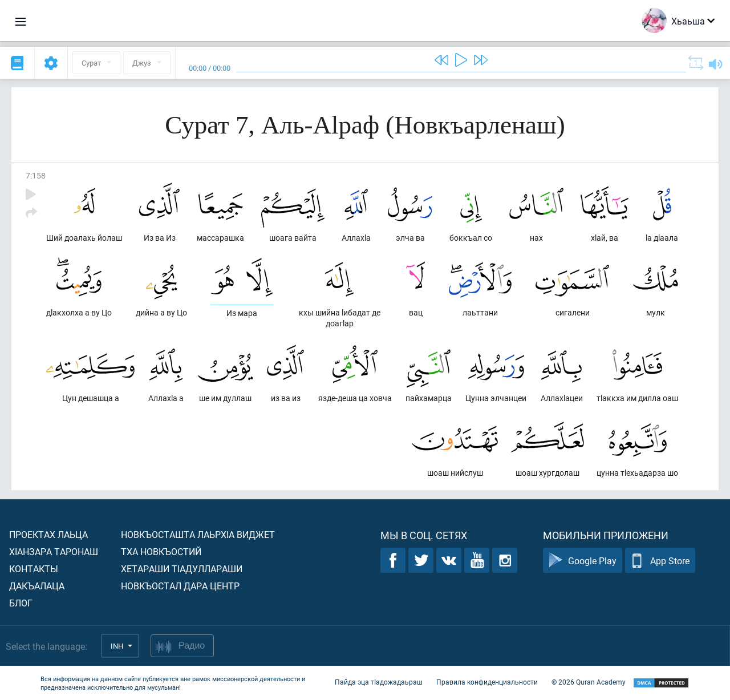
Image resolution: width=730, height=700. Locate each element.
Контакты (34, 569)
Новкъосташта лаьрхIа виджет (198, 534)
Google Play (583, 561)
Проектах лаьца (48, 534)
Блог (21, 603)
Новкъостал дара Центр (180, 586)
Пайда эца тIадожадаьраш (379, 682)
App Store (660, 561)
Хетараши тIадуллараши (182, 569)
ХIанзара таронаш (54, 551)
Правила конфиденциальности (487, 682)
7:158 (36, 175)
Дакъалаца (37, 586)
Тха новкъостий (161, 551)
